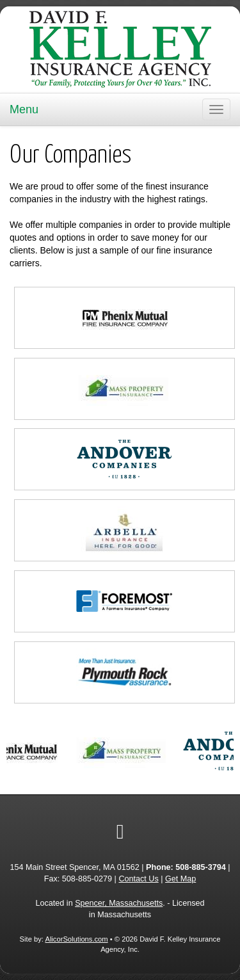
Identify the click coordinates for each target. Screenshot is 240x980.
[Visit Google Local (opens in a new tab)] (120, 831)
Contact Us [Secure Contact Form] (138, 879)
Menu (24, 109)
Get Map (180, 879)
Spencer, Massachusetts (119, 903)
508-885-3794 (200, 867)
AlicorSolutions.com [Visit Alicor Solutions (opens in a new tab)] (76, 939)
